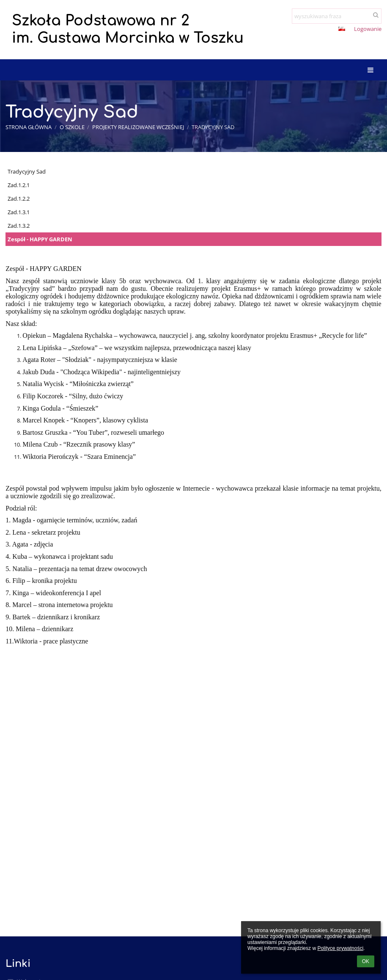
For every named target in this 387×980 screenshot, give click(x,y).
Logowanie (368, 29)
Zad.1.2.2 (19, 199)
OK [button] (366, 961)
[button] (342, 29)
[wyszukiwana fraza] (337, 16)
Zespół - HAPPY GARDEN (40, 239)
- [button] (314, 30)
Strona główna (29, 127)
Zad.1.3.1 (19, 212)
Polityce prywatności (340, 948)
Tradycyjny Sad (213, 127)
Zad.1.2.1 (19, 185)
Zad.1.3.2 (19, 226)
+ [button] (300, 30)
